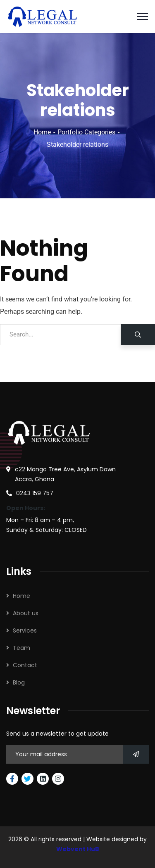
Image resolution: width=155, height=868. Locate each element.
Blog (19, 682)
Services (25, 630)
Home (42, 132)
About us (26, 613)
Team (21, 648)
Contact (25, 665)
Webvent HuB (78, 849)
